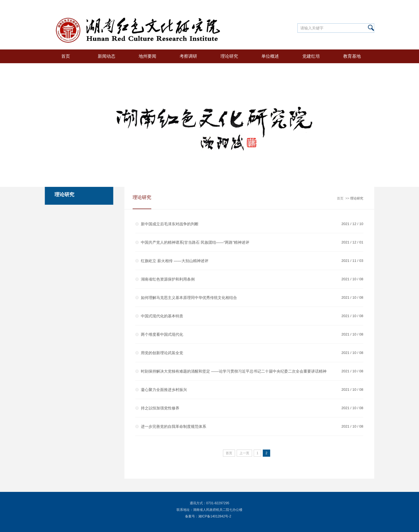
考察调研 (188, 56)
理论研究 (229, 56)
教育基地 (352, 56)
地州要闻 (147, 56)
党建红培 (311, 56)
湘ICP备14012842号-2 (215, 516)
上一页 (244, 453)
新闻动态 (107, 56)
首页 (66, 56)
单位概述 (270, 56)
